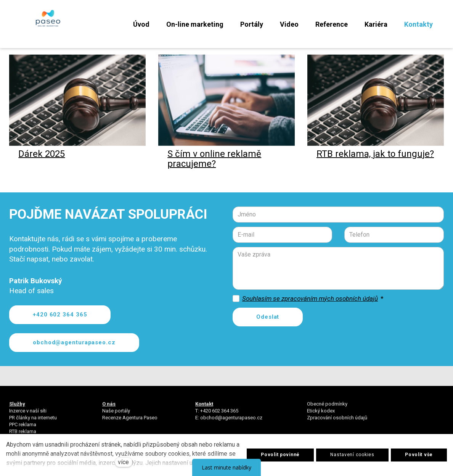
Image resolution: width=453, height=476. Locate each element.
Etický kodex (321, 414)
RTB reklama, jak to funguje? (375, 165)
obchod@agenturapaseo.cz (231, 421)
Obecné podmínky (327, 407)
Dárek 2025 (42, 165)
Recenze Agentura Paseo (130, 421)
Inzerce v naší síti (28, 414)
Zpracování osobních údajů (337, 421)
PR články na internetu (33, 421)
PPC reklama (23, 428)
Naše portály (116, 414)
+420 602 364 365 (219, 414)
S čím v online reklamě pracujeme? (214, 170)
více (123, 462)
